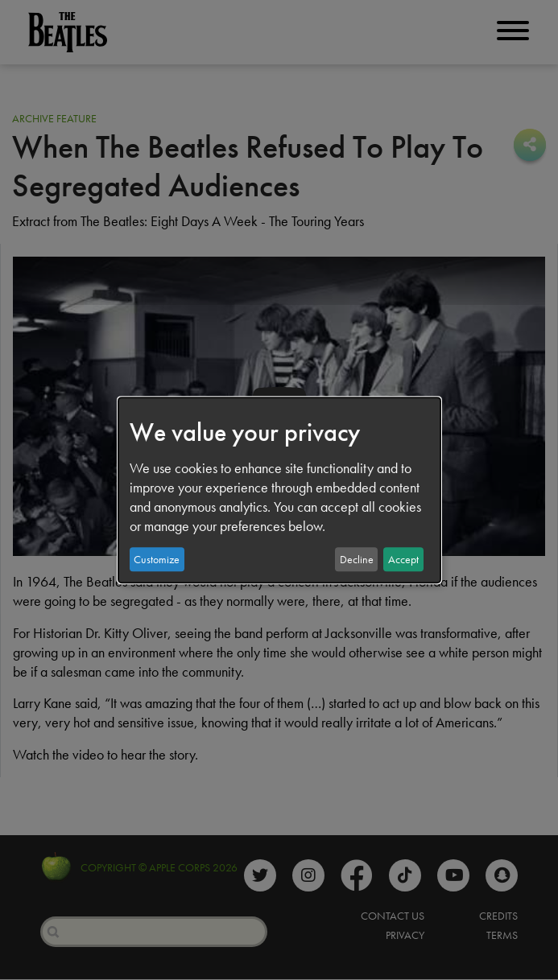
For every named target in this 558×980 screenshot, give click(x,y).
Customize (157, 559)
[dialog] (279, 490)
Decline (357, 559)
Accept (403, 559)
